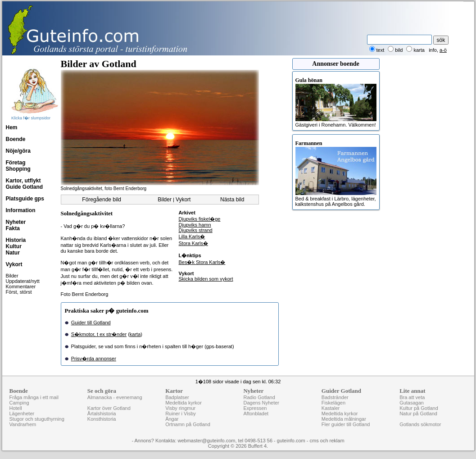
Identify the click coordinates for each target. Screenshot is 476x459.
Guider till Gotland (91, 323)
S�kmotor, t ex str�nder (99, 334)
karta (135, 334)
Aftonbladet (256, 414)
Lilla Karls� (192, 236)
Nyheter (16, 222)
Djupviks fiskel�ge (200, 219)
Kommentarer (21, 286)
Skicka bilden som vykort (206, 279)
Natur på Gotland (418, 414)
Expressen (255, 408)
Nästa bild (232, 200)
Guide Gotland (25, 187)
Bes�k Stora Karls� (202, 262)
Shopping (18, 169)
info (433, 50)
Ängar (172, 419)
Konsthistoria (102, 419)
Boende (16, 139)
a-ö (443, 50)
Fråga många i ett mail (34, 397)
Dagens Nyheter (261, 403)
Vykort (14, 264)
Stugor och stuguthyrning (37, 419)
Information (21, 210)
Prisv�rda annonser (94, 359)
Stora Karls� (193, 243)
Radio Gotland (259, 397)
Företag (16, 163)
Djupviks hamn (195, 225)
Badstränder (335, 397)
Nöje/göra (18, 151)
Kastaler (331, 408)
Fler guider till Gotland (346, 424)
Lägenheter (22, 414)
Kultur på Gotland (419, 408)
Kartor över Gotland (109, 408)
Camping (19, 403)
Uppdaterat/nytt (23, 281)
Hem (12, 127)
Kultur (14, 246)
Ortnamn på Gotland (188, 424)
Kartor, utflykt (23, 181)
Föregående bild (102, 200)
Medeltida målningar (344, 419)
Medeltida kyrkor (184, 403)
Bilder (12, 276)
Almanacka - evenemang (115, 397)
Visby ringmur (180, 408)
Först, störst (19, 292)
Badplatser (177, 397)
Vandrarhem (23, 424)
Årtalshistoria (102, 414)
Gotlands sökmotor (420, 424)
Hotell (16, 408)
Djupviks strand (196, 230)
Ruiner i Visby (181, 414)
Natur (13, 253)
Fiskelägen (333, 403)
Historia (16, 240)
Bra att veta (412, 397)
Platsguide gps (25, 199)
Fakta (13, 228)
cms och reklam (327, 441)
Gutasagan (412, 403)
